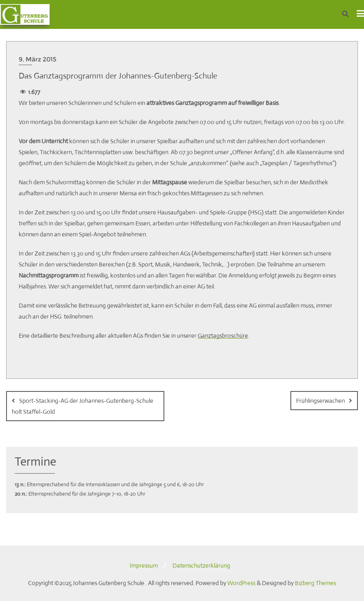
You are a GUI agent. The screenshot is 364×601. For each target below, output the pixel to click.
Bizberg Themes (315, 583)
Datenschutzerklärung (201, 565)
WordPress (241, 583)
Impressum (144, 565)
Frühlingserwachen (320, 401)
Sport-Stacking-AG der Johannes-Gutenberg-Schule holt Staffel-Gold (83, 406)
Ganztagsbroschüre (223, 335)
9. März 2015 (38, 59)
